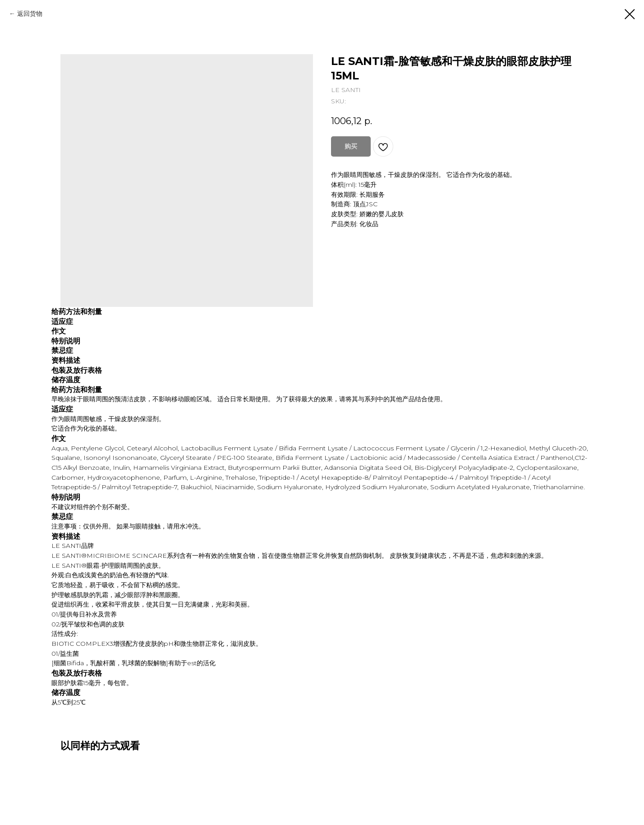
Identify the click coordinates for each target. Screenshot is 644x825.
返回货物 (30, 14)
